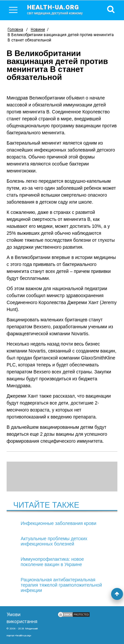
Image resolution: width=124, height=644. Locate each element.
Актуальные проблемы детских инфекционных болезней (54, 541)
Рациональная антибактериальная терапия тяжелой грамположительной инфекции (62, 585)
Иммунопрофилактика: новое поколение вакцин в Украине (52, 562)
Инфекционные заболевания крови (59, 523)
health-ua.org (60, 9)
